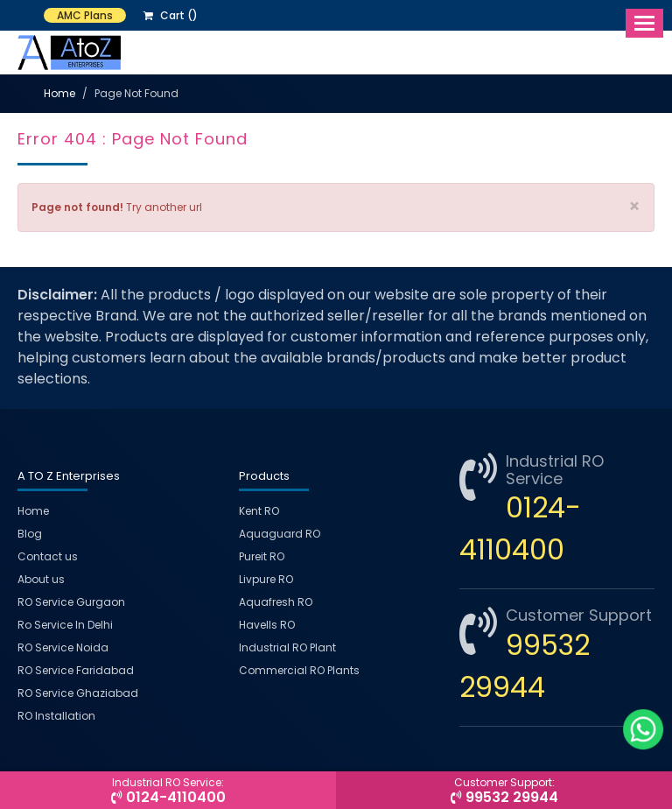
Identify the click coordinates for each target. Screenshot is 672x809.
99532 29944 (504, 791)
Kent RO (259, 511)
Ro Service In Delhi (65, 625)
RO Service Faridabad (76, 670)
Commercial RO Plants (299, 670)
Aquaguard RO (280, 534)
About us (41, 579)
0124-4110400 (168, 791)
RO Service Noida (63, 647)
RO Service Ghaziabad (78, 693)
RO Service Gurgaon (71, 602)
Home (59, 93)
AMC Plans (85, 15)
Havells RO (267, 625)
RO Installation (56, 716)
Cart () (171, 15)
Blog (30, 534)
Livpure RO (266, 579)
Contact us (48, 556)
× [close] (634, 206)
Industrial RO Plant (287, 647)
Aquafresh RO (276, 602)
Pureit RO (262, 556)
